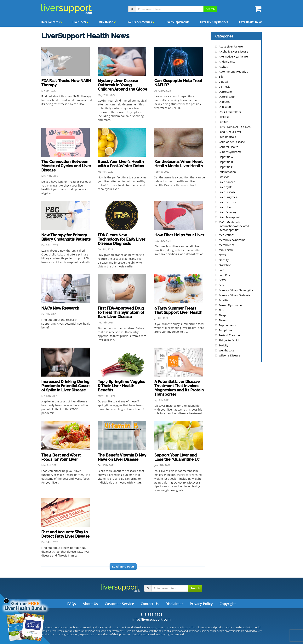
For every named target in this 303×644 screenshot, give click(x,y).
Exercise (224, 117)
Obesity (224, 260)
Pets (221, 285)
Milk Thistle (106, 22)
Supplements (227, 325)
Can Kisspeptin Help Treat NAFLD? (178, 83)
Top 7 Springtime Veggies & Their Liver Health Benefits (121, 386)
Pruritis (223, 300)
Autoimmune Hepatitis (233, 72)
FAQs (72, 604)
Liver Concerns (51, 22)
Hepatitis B (226, 162)
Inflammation (227, 172)
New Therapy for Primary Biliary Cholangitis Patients (66, 237)
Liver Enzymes (228, 197)
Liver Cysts (226, 187)
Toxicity (223, 345)
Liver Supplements (177, 22)
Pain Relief (226, 275)
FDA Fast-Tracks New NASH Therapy (66, 83)
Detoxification (228, 97)
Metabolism (226, 245)
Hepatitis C (226, 167)
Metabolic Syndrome (232, 240)
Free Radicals (227, 137)
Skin (221, 310)
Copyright (228, 604)
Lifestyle (224, 177)
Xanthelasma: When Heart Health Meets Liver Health (179, 164)
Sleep (222, 315)
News (222, 255)
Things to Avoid (229, 340)
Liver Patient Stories (140, 22)
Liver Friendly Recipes (214, 22)
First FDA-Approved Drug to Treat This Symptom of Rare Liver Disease (121, 312)
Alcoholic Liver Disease (233, 51)
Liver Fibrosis (227, 202)
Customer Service (119, 604)
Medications (227, 235)
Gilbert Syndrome (230, 152)
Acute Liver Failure (231, 46)
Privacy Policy (201, 604)
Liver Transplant (229, 217)
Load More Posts (123, 566)
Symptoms (226, 330)
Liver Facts (80, 22)
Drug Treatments (230, 112)
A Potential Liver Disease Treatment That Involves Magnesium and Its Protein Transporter (179, 388)
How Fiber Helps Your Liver (179, 235)
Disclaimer (174, 604)
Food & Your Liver (230, 132)
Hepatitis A (226, 157)
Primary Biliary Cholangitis (236, 290)
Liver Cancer (227, 182)
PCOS (222, 280)
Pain (222, 270)
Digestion (225, 107)
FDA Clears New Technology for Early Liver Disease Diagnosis (122, 239)
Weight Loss (226, 350)
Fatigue (223, 122)
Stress (223, 320)
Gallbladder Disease (232, 142)
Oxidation (225, 265)
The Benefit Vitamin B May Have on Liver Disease (122, 457)
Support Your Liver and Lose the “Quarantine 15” (177, 457)
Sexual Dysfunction (231, 305)
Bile (221, 77)
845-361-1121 (151, 614)
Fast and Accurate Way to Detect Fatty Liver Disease (65, 534)
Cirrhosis (225, 87)
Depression (226, 92)
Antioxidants (227, 62)
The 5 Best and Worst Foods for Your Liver (61, 457)
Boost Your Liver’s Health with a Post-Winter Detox (121, 164)
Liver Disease (227, 192)
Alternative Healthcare (233, 56)
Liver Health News (251, 22)
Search (210, 9)
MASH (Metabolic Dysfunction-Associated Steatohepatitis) (234, 226)
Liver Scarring (228, 212)
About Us (90, 604)
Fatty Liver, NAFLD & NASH (236, 127)
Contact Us (150, 604)
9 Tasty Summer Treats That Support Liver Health (178, 310)
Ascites (223, 67)
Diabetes (224, 102)
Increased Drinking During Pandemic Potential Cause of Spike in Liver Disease (65, 386)
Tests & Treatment (231, 335)
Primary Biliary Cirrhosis (234, 295)
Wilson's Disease (229, 355)
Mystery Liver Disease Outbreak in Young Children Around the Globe (123, 85)
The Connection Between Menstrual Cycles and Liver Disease (66, 166)
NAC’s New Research (60, 308)
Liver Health (226, 207)
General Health (229, 147)
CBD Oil (224, 82)
